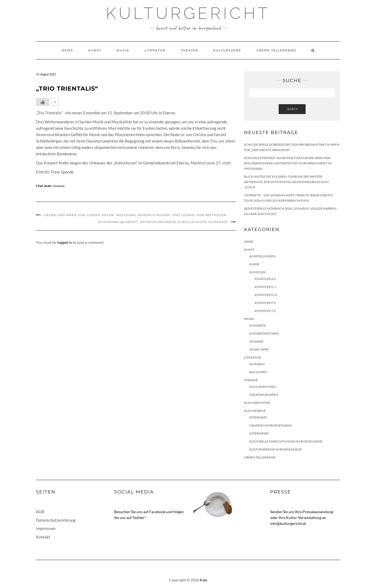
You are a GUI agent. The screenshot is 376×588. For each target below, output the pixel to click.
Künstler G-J (265, 287)
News (67, 50)
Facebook (157, 512)
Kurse (254, 264)
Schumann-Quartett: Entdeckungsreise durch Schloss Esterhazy (163, 222)
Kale (203, 580)
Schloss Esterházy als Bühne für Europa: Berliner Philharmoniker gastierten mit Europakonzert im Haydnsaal (288, 163)
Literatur (155, 50)
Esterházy (258, 417)
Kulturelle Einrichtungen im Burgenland (286, 441)
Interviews (259, 433)
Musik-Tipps (259, 349)
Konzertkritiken (264, 333)
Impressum (46, 528)
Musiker (256, 341)
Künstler (257, 272)
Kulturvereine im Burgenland (276, 449)
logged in (65, 242)
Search (292, 109)
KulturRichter (257, 403)
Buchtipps (258, 372)
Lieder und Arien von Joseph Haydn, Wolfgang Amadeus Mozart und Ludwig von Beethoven (135, 215)
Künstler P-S (265, 303)
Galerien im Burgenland (271, 425)
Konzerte (59, 186)
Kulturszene (227, 50)
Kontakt (43, 537)
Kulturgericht (188, 13)
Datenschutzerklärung (56, 520)
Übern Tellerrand (276, 50)
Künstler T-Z (265, 311)
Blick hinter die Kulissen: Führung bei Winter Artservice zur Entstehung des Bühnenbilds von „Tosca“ (286, 182)
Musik (123, 50)
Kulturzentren (263, 387)
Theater (189, 50)
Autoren (257, 364)
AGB (40, 512)
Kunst (95, 50)
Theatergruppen (264, 395)
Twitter (139, 518)
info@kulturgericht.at (288, 523)
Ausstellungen (262, 256)
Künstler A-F (265, 279)
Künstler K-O (266, 295)
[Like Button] (43, 102)
